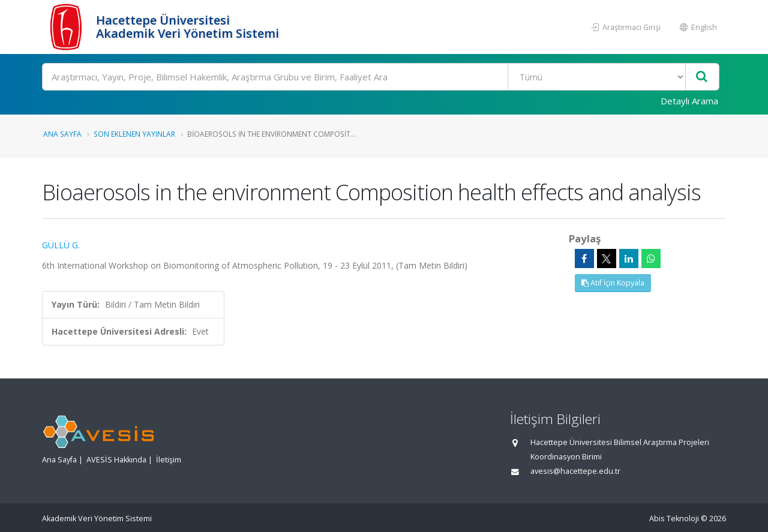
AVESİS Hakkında (116, 460)
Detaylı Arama (689, 101)
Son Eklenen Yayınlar (134, 134)
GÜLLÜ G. (61, 245)
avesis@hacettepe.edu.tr (575, 471)
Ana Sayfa (62, 134)
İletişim (169, 460)
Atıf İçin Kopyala (613, 283)
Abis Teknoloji (674, 519)
